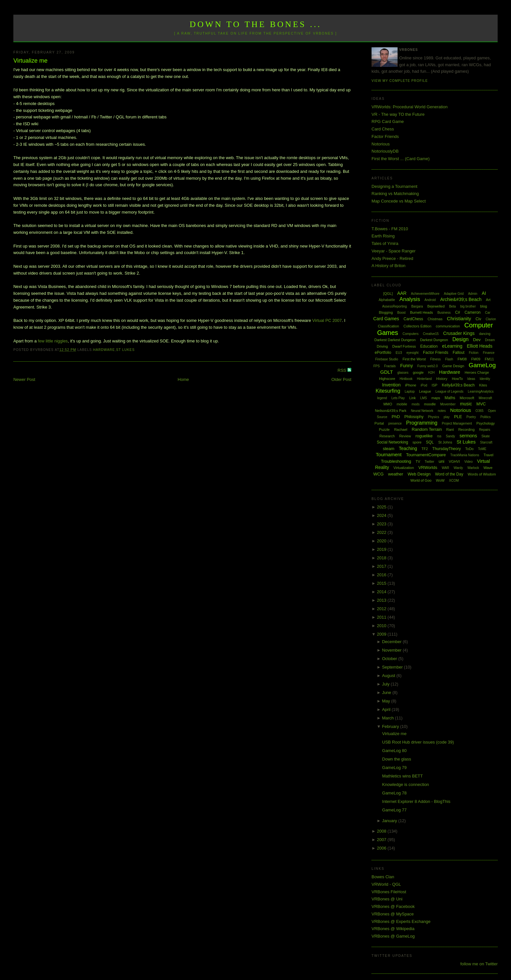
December (392, 642)
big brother (468, 306)
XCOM (454, 481)
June (387, 693)
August (389, 676)
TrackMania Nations (465, 455)
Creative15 (431, 334)
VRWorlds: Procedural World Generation (409, 107)
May (387, 701)
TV (418, 461)
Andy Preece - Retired (392, 258)
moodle (430, 404)
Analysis (410, 299)
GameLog (482, 365)
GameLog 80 (394, 751)
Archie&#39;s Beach (461, 299)
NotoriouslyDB (385, 151)
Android (430, 300)
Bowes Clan (383, 877)
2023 (382, 524)
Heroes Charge (477, 372)
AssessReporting (395, 306)
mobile (402, 404)
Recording (466, 430)
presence (395, 423)
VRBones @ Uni (387, 899)
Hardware (104, 350)
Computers (410, 334)
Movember (448, 404)
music (466, 404)
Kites (483, 385)
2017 (382, 566)
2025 (382, 507)
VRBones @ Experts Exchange (401, 921)
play (446, 417)
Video (468, 462)
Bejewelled (436, 306)
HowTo (457, 379)
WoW (440, 480)
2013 (382, 600)
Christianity (459, 318)
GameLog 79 (394, 768)
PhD (396, 417)
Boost (401, 313)
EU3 (399, 353)
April (387, 709)
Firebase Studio (387, 359)
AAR (402, 293)
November (392, 650)
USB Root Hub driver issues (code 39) (418, 742)
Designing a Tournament (394, 186)
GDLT (387, 372)
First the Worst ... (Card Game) (401, 159)
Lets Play (398, 398)
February (391, 726)
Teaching (408, 448)
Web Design (419, 474)
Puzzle (384, 430)
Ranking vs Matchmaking (395, 194)
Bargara (417, 306)
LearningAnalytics (481, 392)
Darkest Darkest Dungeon (395, 340)
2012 (382, 609)
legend (382, 398)
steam (389, 449)
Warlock (473, 468)
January (390, 821)
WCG (378, 474)
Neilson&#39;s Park (391, 411)
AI (484, 293)
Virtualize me (30, 61)
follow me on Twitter (479, 964)
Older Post (341, 379)
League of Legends (449, 392)
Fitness (435, 359)
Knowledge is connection (406, 784)
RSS (343, 370)
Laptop (410, 392)
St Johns (445, 442)
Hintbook (406, 379)
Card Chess (383, 129)
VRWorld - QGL (386, 884)
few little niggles (53, 341)
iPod (424, 385)
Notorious (381, 144)
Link (413, 398)
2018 (382, 558)
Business (444, 313)
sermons (468, 436)
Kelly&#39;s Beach (458, 385)
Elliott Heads (480, 346)
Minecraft (485, 398)
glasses (403, 373)
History (442, 379)
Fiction (474, 353)
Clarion (491, 319)
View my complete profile (400, 81)
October (390, 659)
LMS (423, 398)
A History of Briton (388, 266)
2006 (382, 848)
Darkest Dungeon (434, 340)
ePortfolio (383, 353)
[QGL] (388, 294)
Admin (473, 294)
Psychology (486, 423)
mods (416, 404)
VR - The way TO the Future (398, 114)
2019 (382, 549)
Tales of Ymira (385, 243)
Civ (478, 319)
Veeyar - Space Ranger (394, 251)
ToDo (470, 449)
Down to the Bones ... (256, 24)
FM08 (462, 359)
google (418, 372)
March (388, 718)
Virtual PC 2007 (327, 320)
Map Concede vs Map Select (399, 201)
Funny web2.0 (428, 366)
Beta (453, 306)
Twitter (429, 462)
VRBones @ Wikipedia (393, 929)
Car (488, 313)
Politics (486, 417)
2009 (382, 634)
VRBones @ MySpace (393, 914)
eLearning (452, 346)
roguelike (424, 436)
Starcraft (486, 442)
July (386, 684)
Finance (489, 353)
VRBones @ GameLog (393, 936)
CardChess (413, 319)
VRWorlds (428, 467)
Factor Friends (385, 136)
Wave (488, 468)
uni (441, 461)
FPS (377, 366)
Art (488, 300)
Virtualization (404, 468)
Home (183, 379)
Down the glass (397, 759)
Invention (391, 385)
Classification (389, 326)
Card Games (386, 319)
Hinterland (424, 379)
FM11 (489, 359)
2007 (382, 840)
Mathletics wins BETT (403, 776)
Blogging (386, 312)
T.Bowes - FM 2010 (390, 229)
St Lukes (125, 350)
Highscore (387, 379)
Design (460, 339)
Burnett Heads (421, 312)
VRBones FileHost (389, 892)
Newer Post (24, 379)
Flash (449, 359)
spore (417, 442)
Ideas (471, 379)
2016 (382, 575)
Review (405, 436)
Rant (450, 430)
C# (457, 312)
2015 (382, 583)
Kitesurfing (388, 391)
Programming (422, 423)
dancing (485, 334)
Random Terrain (427, 429)
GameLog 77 (394, 810)
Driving (382, 346)
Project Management (457, 423)
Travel (489, 455)
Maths (450, 398)
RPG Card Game (388, 121)
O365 (479, 411)
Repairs (485, 430)
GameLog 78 (394, 793)
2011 (382, 617)
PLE (458, 417)
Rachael (401, 430)
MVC (481, 404)
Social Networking (392, 442)
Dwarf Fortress (404, 346)
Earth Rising (383, 236)
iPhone (411, 385)
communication (448, 326)
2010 (382, 626)
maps (436, 398)
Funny (407, 366)
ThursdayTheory (447, 449)
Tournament (389, 454)
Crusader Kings (459, 333)
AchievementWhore (425, 294)
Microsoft (467, 398)
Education (429, 346)
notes (442, 411)
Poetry (471, 417)
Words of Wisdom (482, 474)
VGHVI (454, 461)
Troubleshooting (396, 461)
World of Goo (421, 480)
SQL (430, 442)
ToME (482, 449)
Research (387, 436)
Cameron (472, 312)
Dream (490, 340)
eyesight (412, 353)
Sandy (450, 436)
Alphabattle (387, 300)
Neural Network (422, 411)
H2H (431, 373)
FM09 (476, 359)
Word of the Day (449, 474)
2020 (382, 541)
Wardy (458, 468)
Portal (379, 423)
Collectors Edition (417, 326)
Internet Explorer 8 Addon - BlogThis (416, 801)
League (425, 391)
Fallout (459, 353)
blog (484, 306)
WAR (445, 468)
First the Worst (414, 359)
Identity (485, 379)
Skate (486, 436)
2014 (382, 592)
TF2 (425, 449)
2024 (382, 515)
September (393, 667)
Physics (433, 417)
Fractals (390, 366)
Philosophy (414, 417)
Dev (477, 340)
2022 (382, 532)
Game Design (453, 366)
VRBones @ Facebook (393, 906)
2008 (382, 831)
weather (396, 474)
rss (439, 436)
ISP (434, 385)
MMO (388, 404)
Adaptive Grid (454, 294)
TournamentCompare (426, 455)
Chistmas (435, 319)
